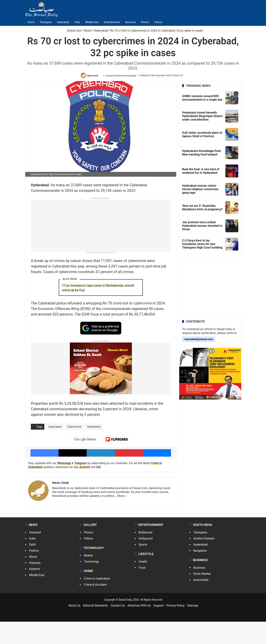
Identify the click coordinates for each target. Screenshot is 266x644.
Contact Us (118, 628)
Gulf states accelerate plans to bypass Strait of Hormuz (202, 134)
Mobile (88, 578)
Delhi (33, 567)
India (77, 22)
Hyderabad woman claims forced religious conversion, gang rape (201, 189)
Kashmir (35, 591)
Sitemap (193, 628)
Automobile (201, 602)
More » (122, 518)
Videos (158, 22)
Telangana (46, 22)
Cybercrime (74, 449)
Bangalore (200, 573)
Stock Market (202, 596)
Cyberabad (55, 449)
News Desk (93, 76)
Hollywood (146, 561)
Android (85, 489)
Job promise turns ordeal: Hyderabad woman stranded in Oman (202, 226)
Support (158, 628)
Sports (143, 567)
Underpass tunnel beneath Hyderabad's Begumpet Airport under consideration (202, 116)
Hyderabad (63, 22)
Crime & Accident (95, 607)
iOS (98, 489)
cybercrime (143, 325)
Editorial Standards (95, 628)
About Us (74, 628)
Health (143, 584)
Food (142, 590)
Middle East (92, 22)
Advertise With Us (139, 628)
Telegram (81, 485)
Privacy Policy (176, 628)
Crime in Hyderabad (97, 601)
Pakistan (35, 585)
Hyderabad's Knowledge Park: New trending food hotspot (202, 153)
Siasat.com (72, 31)
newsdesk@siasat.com (199, 339)
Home (31, 22)
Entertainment (112, 22)
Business (131, 22)
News (88, 31)
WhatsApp (64, 485)
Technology (91, 584)
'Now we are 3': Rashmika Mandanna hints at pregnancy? (202, 208)
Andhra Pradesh (204, 561)
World (33, 579)
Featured (35, 555)
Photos (145, 22)
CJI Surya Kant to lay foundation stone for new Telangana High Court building (202, 244)
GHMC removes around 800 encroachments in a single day (202, 98)
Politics (34, 573)
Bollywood (146, 555)
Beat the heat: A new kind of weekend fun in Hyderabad (201, 171)
